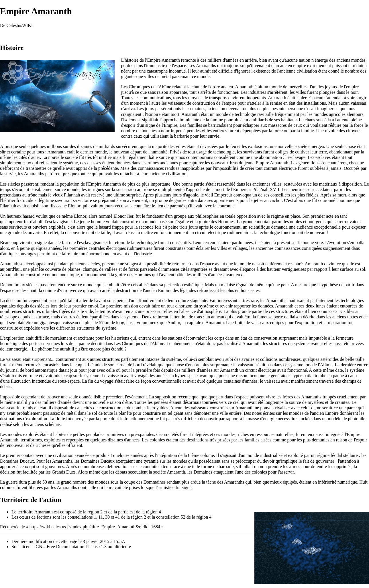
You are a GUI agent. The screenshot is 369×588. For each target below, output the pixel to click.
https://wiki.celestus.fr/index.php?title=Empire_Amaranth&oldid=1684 (95, 527)
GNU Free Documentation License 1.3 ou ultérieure (83, 547)
